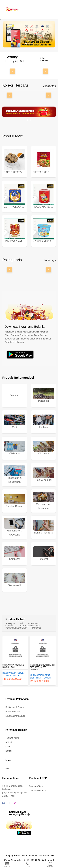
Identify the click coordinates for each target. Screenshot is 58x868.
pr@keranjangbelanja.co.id (15, 793)
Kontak (9, 751)
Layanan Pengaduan (15, 716)
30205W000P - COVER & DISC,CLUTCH (13, 666)
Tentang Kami (12, 738)
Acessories (33, 623)
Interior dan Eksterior (30, 626)
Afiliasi (9, 742)
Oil (21, 623)
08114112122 (9, 796)
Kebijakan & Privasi (15, 707)
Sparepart (10, 623)
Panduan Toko (36, 786)
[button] (26, 43)
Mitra (8, 769)
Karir (8, 747)
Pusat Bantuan (13, 712)
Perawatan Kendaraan (16, 628)
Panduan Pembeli (38, 791)
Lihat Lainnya (44, 59)
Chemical (10, 626)
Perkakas (37, 628)
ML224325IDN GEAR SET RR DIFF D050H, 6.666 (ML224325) (43, 667)
